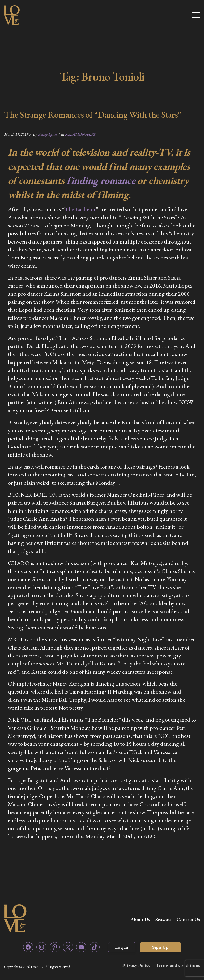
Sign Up (160, 947)
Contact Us (188, 919)
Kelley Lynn (47, 134)
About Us (140, 919)
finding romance (101, 180)
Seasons (163, 919)
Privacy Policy (136, 965)
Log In (122, 947)
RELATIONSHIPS (80, 134)
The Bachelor (80, 209)
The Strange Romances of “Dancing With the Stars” (92, 114)
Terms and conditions (178, 965)
